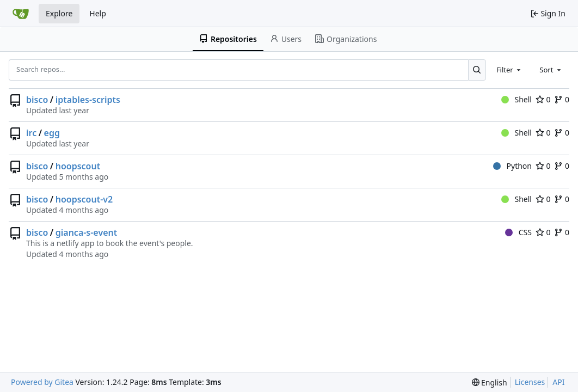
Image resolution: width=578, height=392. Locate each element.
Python (512, 166)
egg (52, 133)
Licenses (530, 382)
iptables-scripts (88, 100)
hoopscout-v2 (84, 199)
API (558, 382)
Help (98, 13)
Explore (59, 13)
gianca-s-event (87, 232)
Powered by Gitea (42, 382)
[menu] (490, 382)
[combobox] (509, 70)
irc (31, 133)
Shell (516, 99)
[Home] (21, 14)
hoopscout (78, 166)
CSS (518, 232)
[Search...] (477, 70)
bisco (37, 100)
